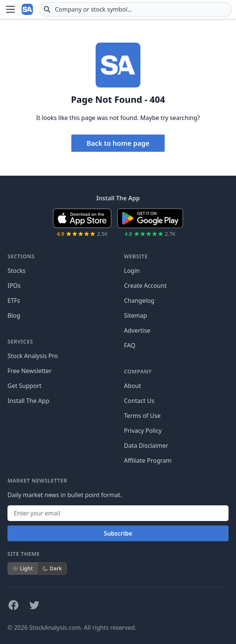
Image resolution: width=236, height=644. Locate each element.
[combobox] (136, 9)
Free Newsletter (29, 371)
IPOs (14, 286)
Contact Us (139, 401)
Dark (52, 568)
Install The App (28, 401)
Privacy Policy (143, 431)
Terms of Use (142, 416)
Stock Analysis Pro (33, 356)
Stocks (16, 271)
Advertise (137, 330)
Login (132, 271)
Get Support (24, 386)
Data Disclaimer (146, 446)
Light (23, 568)
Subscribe (118, 533)
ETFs (14, 301)
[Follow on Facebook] (13, 605)
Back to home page (118, 143)
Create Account (145, 286)
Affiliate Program (148, 460)
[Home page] (28, 9)
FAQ (130, 345)
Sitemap (136, 315)
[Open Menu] (10, 9)
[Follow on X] (34, 605)
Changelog (139, 301)
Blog (14, 315)
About (132, 386)
